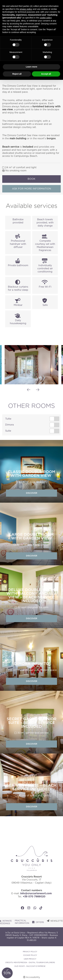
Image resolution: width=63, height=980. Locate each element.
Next (38, 390)
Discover (32, 493)
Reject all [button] (17, 74)
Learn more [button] (31, 67)
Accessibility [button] (33, 977)
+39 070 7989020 (34, 897)
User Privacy (30, 959)
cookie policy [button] (46, 18)
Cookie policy (30, 955)
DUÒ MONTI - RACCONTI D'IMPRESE (30, 966)
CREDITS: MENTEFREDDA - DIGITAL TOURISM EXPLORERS (30, 963)
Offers (40, 922)
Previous (29, 390)
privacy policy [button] (26, 9)
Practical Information (22, 922)
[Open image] (31, 365)
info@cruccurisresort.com (36, 894)
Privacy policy (30, 952)
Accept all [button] (46, 74)
